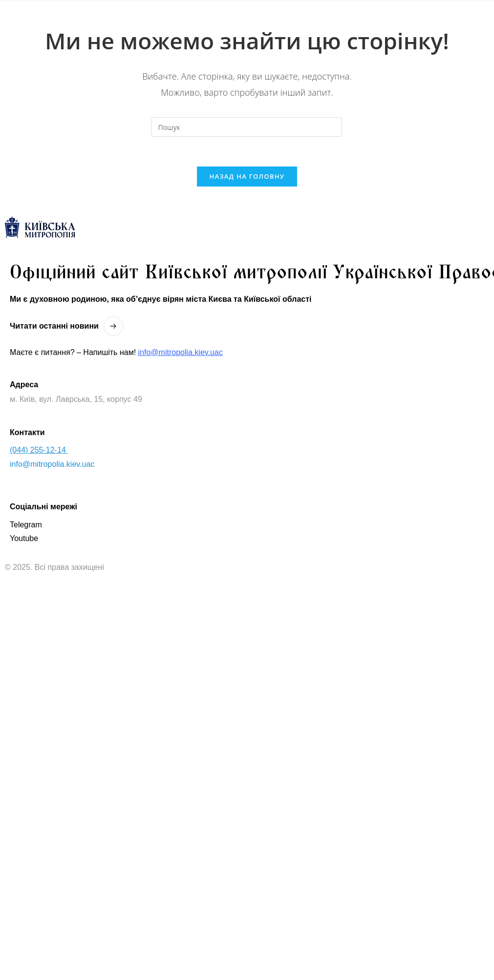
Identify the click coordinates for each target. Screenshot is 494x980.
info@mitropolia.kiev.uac (181, 352)
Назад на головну (247, 176)
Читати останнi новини (54, 326)
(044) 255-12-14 (39, 450)
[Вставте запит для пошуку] (247, 127)
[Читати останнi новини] (113, 326)
